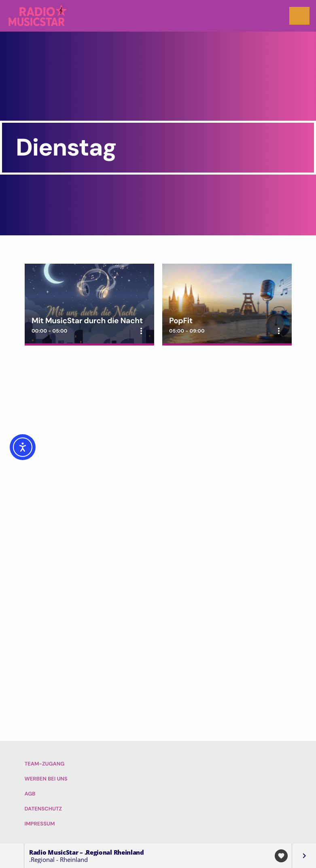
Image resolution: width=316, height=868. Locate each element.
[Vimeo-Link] (38, 16)
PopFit (181, 321)
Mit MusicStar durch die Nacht (87, 321)
